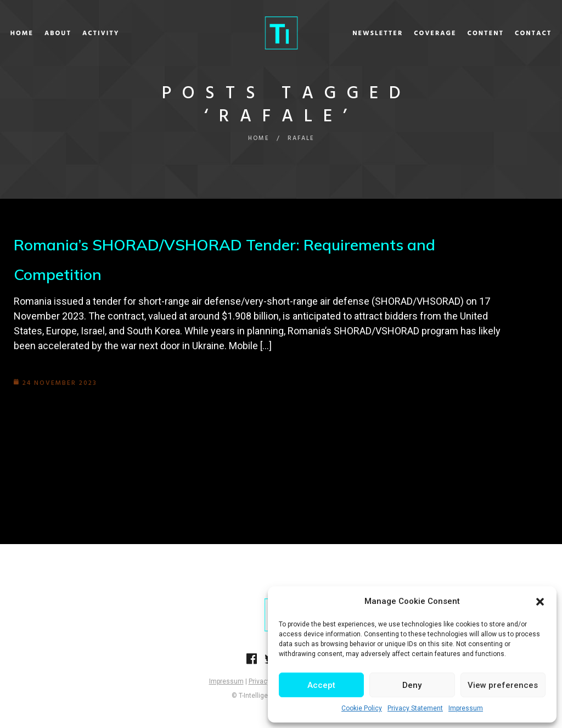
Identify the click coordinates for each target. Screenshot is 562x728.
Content (462, 33)
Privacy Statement (415, 708)
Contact (510, 33)
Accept (321, 685)
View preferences (503, 685)
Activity (125, 33)
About (82, 33)
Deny (412, 685)
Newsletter (354, 33)
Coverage (411, 33)
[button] (540, 602)
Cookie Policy (362, 708)
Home (46, 33)
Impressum (466, 708)
